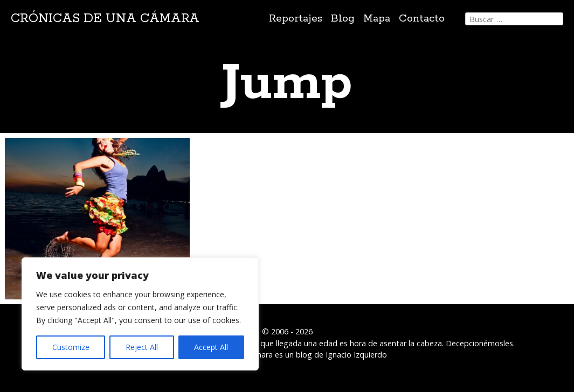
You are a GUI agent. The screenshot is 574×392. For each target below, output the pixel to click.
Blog (343, 19)
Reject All (142, 347)
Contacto (422, 19)
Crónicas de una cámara (105, 19)
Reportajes (296, 19)
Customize (71, 347)
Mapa (377, 19)
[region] (140, 314)
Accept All (211, 347)
